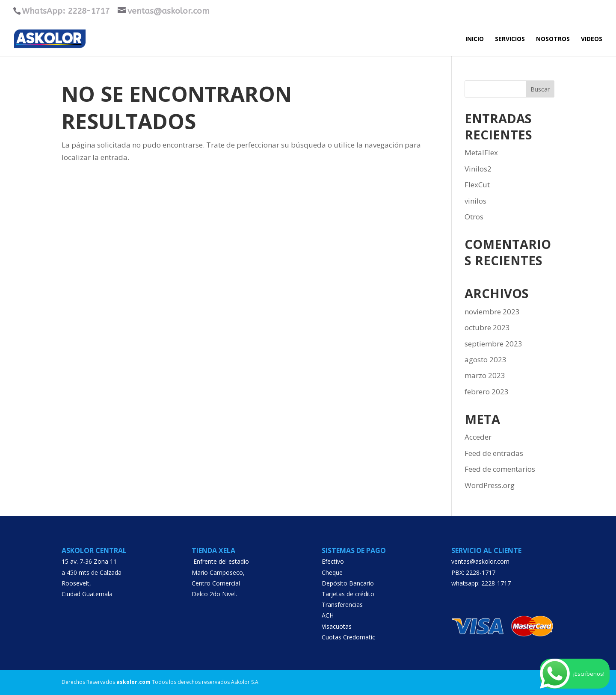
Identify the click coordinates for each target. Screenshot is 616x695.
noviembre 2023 (492, 312)
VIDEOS (592, 39)
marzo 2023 (485, 375)
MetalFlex (481, 152)
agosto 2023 (486, 359)
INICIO (475, 39)
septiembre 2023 (493, 344)
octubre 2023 (487, 327)
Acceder (478, 437)
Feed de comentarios (500, 469)
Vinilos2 (478, 169)
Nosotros (553, 39)
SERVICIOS (510, 39)
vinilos (475, 201)
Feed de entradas (494, 453)
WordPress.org (490, 485)
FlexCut (477, 185)
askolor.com (133, 682)
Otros (474, 217)
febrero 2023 (487, 392)
